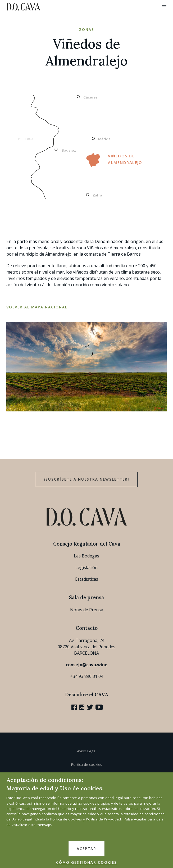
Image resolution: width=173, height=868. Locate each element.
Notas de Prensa (87, 610)
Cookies (75, 819)
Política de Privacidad (103, 819)
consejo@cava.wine (87, 665)
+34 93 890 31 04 (87, 676)
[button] (164, 7)
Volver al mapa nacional (37, 307)
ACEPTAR (86, 849)
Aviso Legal (87, 751)
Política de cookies (87, 764)
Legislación (86, 567)
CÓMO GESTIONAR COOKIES (86, 862)
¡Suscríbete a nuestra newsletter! (87, 479)
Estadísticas (87, 579)
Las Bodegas (86, 556)
